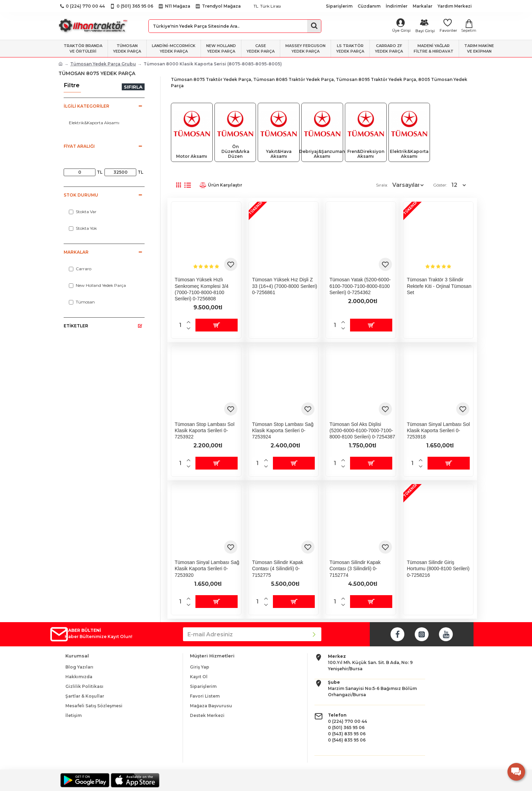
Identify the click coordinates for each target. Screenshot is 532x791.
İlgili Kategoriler (86, 106)
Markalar (76, 252)
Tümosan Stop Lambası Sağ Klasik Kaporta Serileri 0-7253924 (283, 430)
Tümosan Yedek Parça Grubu (103, 64)
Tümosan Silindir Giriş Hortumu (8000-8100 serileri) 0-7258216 (438, 569)
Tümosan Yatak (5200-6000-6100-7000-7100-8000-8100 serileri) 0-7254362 (360, 286)
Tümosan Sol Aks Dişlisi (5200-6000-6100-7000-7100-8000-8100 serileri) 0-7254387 (362, 430)
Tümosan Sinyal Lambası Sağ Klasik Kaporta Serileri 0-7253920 (207, 569)
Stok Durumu (81, 195)
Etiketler (76, 326)
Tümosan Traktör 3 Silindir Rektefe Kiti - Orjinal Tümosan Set (439, 286)
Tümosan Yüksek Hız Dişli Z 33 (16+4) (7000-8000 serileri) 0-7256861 (285, 286)
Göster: (442, 185)
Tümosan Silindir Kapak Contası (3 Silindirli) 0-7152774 (355, 569)
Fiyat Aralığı (79, 146)
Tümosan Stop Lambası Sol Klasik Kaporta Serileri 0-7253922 (205, 430)
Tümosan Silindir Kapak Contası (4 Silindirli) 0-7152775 (278, 569)
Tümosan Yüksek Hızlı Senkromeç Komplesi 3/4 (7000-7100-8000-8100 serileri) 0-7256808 (202, 289)
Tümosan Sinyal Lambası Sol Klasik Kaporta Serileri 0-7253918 (438, 430)
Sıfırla (133, 87)
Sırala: (367, 185)
